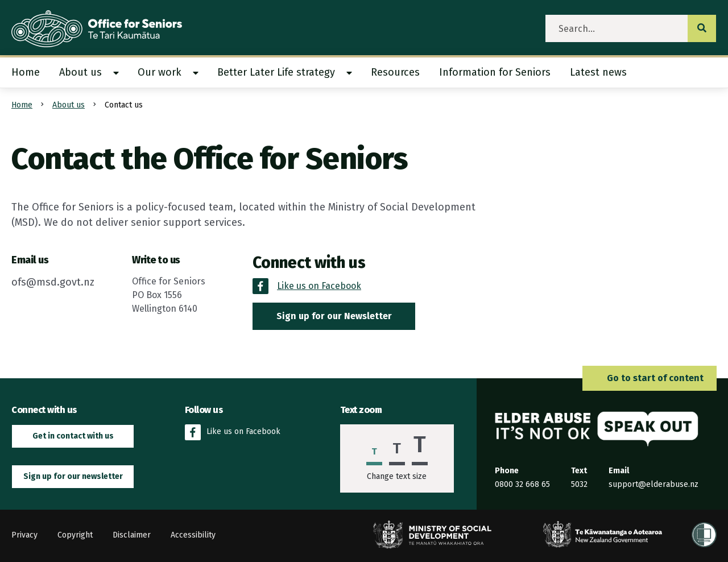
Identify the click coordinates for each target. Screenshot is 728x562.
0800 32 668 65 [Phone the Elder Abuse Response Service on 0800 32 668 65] (522, 484)
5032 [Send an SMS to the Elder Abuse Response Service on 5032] (579, 484)
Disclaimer (132, 535)
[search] (617, 28)
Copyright (75, 535)
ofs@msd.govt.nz (53, 282)
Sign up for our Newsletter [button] (334, 316)
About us (80, 72)
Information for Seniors (495, 72)
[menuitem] (30, 73)
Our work (160, 72)
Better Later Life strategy (276, 72)
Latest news (598, 72)
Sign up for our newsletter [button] (73, 476)
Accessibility (193, 535)
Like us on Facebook (233, 432)
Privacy (24, 535)
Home (26, 72)
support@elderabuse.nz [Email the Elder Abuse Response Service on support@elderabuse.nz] (653, 484)
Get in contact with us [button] (73, 436)
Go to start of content (650, 378)
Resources (395, 72)
